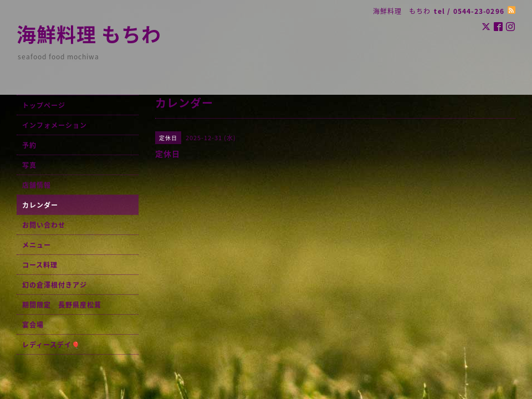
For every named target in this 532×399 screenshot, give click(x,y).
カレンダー (40, 205)
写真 (29, 165)
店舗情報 (37, 185)
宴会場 (33, 325)
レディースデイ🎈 (51, 345)
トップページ (44, 105)
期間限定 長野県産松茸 (62, 305)
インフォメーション (55, 125)
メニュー (37, 245)
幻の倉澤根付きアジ (55, 285)
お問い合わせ (44, 225)
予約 (29, 145)
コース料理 (40, 265)
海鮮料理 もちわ (89, 34)
